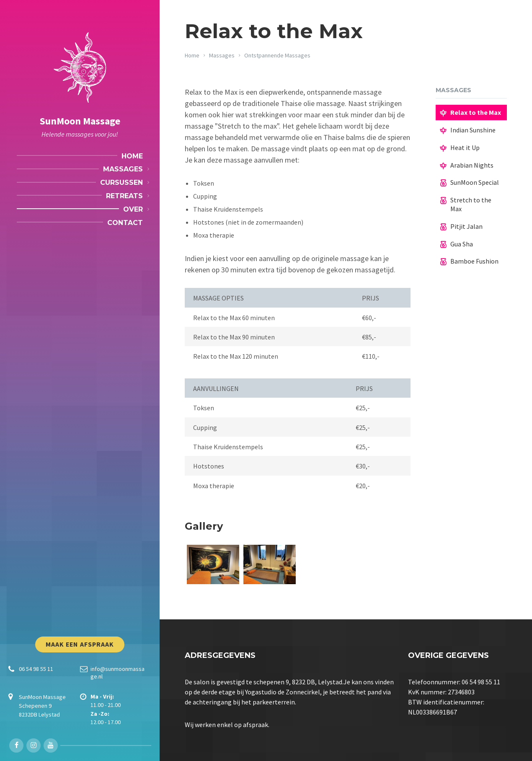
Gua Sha (462, 244)
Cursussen (121, 182)
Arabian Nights (472, 165)
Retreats (124, 196)
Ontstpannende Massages (277, 55)
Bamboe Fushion (474, 261)
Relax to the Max (476, 112)
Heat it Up (465, 148)
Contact (125, 223)
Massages (123, 169)
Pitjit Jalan (466, 226)
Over (133, 209)
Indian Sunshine (473, 130)
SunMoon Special (475, 182)
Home (132, 156)
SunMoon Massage (80, 121)
